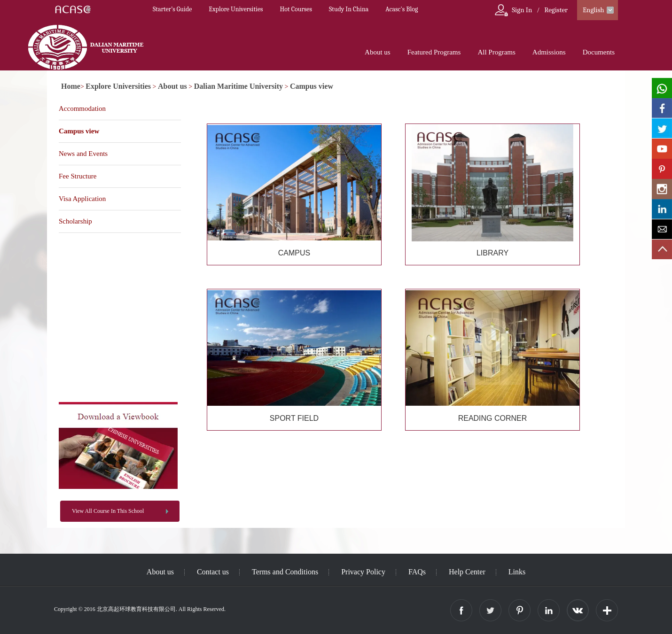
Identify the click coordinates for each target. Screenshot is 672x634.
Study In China (349, 9)
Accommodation (82, 108)
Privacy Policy (363, 572)
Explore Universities (236, 9)
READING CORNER (493, 418)
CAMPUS (294, 253)
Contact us (213, 572)
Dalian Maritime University (238, 86)
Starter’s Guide (172, 9)
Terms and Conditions (285, 572)
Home (71, 86)
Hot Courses (296, 9)
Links (517, 572)
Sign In (522, 10)
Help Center (467, 572)
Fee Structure (78, 176)
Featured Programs (434, 52)
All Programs (496, 52)
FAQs (417, 572)
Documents (599, 52)
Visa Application (82, 199)
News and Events (83, 154)
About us (378, 52)
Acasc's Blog (402, 9)
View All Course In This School (108, 511)
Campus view (312, 86)
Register (556, 10)
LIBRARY (492, 253)
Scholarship (75, 221)
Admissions (549, 52)
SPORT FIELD (294, 418)
